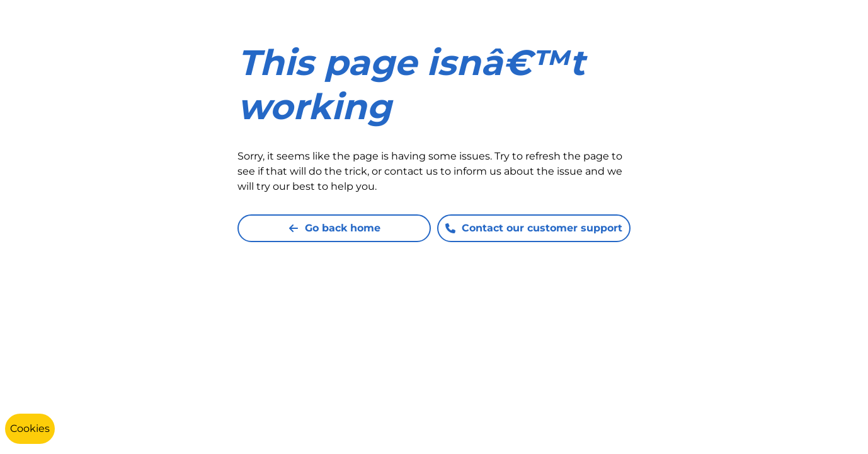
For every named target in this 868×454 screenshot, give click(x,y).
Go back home (334, 228)
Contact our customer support (534, 228)
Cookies (30, 428)
